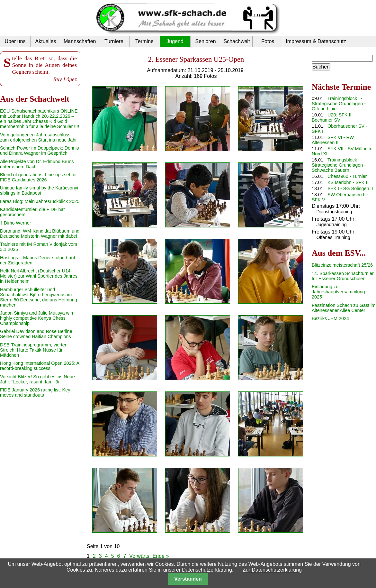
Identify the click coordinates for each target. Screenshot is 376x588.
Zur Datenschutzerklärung (272, 570)
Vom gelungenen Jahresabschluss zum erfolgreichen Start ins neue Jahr (38, 137)
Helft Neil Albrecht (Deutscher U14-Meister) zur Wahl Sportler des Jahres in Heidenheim (39, 276)
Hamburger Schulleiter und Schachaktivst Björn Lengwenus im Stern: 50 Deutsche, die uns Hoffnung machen (39, 297)
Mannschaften (80, 41)
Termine (144, 41)
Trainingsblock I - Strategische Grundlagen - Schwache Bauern (339, 165)
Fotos (268, 41)
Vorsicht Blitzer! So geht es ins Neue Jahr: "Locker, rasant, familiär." (37, 379)
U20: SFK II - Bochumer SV (333, 117)
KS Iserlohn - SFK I (347, 182)
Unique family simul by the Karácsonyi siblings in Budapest (39, 190)
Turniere (114, 41)
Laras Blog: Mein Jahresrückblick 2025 (40, 201)
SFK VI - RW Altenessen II (333, 140)
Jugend (175, 41)
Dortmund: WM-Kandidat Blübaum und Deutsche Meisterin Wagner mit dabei (40, 234)
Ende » (161, 556)
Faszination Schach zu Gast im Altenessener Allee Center (344, 308)
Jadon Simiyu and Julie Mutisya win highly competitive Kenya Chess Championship (36, 318)
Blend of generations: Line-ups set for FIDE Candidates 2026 (38, 177)
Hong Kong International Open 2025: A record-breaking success (40, 366)
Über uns (15, 41)
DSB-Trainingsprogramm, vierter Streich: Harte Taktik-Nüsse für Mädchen (33, 350)
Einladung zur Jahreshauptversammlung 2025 (338, 292)
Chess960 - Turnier (347, 176)
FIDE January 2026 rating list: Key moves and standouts (35, 392)
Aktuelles (46, 41)
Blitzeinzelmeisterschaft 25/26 (342, 265)
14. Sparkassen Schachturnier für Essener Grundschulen (343, 276)
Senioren (205, 41)
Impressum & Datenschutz (316, 41)
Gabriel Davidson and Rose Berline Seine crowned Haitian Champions (36, 334)
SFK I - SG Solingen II (350, 188)
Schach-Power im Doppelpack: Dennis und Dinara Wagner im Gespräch (40, 151)
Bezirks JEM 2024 (330, 318)
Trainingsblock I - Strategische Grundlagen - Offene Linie (339, 104)
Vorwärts (139, 556)
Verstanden (188, 579)
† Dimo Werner (16, 223)
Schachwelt (237, 41)
